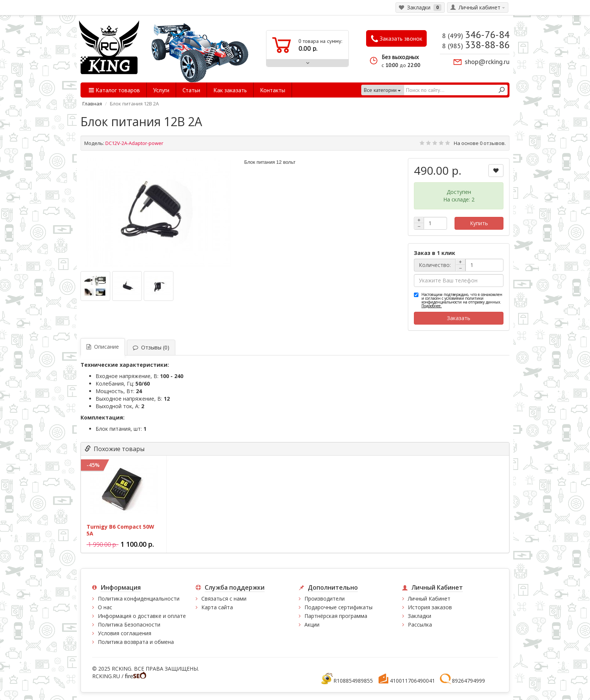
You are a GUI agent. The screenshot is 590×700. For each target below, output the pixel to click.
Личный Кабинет (429, 599)
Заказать (459, 318)
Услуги (161, 90)
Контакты (273, 90)
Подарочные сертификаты (338, 607)
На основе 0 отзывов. (480, 143)
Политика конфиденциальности (139, 599)
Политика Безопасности (129, 625)
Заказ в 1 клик (435, 253)
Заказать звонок (397, 39)
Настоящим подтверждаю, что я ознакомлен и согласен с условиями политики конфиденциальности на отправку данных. (462, 300)
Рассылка (420, 625)
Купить (479, 223)
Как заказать (230, 90)
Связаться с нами (224, 599)
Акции (312, 625)
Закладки (420, 616)
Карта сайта (217, 607)
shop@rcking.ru (487, 62)
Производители (325, 599)
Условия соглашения (125, 633)
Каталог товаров (114, 90)
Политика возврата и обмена (136, 642)
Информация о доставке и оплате (142, 616)
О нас (105, 607)
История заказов (430, 607)
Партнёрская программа (336, 616)
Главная (92, 104)
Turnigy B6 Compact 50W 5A (120, 530)
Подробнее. (432, 306)
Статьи (191, 90)
